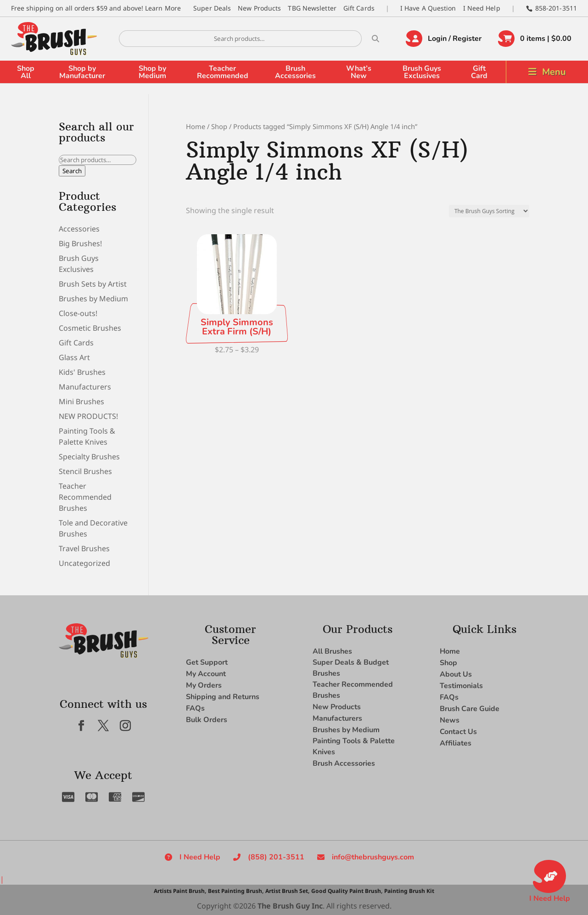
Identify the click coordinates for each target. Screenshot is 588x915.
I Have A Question (428, 8)
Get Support (207, 662)
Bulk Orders (207, 720)
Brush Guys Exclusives (422, 72)
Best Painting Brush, (236, 891)
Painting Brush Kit (409, 891)
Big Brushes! (80, 243)
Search (72, 171)
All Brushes (332, 651)
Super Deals (212, 8)
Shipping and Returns (223, 697)
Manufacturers (85, 387)
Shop (219, 126)
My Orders (204, 685)
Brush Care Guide (470, 709)
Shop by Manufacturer (82, 72)
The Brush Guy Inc (290, 906)
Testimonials (461, 686)
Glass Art (74, 357)
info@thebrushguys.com (373, 857)
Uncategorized (84, 563)
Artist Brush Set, (287, 891)
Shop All (26, 72)
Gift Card (479, 72)
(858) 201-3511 (276, 857)
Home (196, 126)
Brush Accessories (295, 72)
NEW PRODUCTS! (88, 416)
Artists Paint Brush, (180, 891)
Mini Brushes (81, 401)
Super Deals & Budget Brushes (351, 668)
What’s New (359, 72)
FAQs (195, 708)
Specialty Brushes (89, 457)
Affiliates (456, 743)
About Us (456, 674)
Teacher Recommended (223, 72)
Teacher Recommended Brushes (85, 497)
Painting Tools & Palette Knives (354, 746)
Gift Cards (359, 8)
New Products (259, 8)
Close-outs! (78, 313)
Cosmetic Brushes (90, 328)
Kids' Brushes (82, 372)
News (450, 720)
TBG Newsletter (312, 8)
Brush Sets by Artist (93, 284)
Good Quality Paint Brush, (347, 891)
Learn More (163, 8)
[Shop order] (489, 211)
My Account (206, 674)
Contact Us (458, 732)
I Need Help (482, 8)
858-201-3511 (556, 8)
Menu (554, 72)
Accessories (79, 229)
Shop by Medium (152, 72)
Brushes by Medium (93, 299)
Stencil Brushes (85, 471)
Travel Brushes (84, 548)
